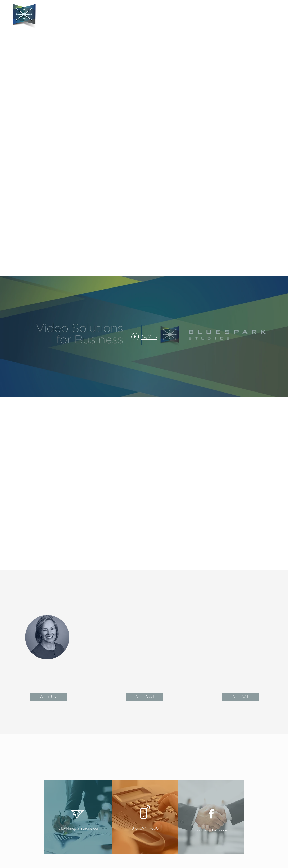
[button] (49, 697)
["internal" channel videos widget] (144, 337)
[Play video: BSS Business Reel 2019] (144, 337)
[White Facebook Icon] (211, 814)
